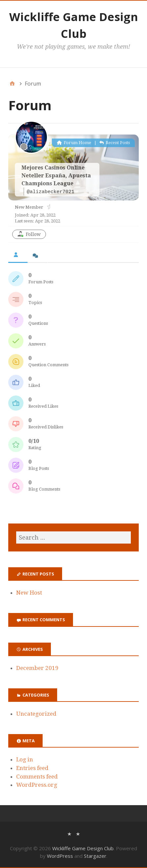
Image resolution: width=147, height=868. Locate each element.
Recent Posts (115, 143)
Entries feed (32, 768)
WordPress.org (37, 785)
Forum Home (74, 143)
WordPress (60, 856)
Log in (25, 759)
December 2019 (37, 668)
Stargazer (95, 856)
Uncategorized (36, 714)
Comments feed (37, 777)
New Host (29, 593)
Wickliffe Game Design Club (83, 848)
